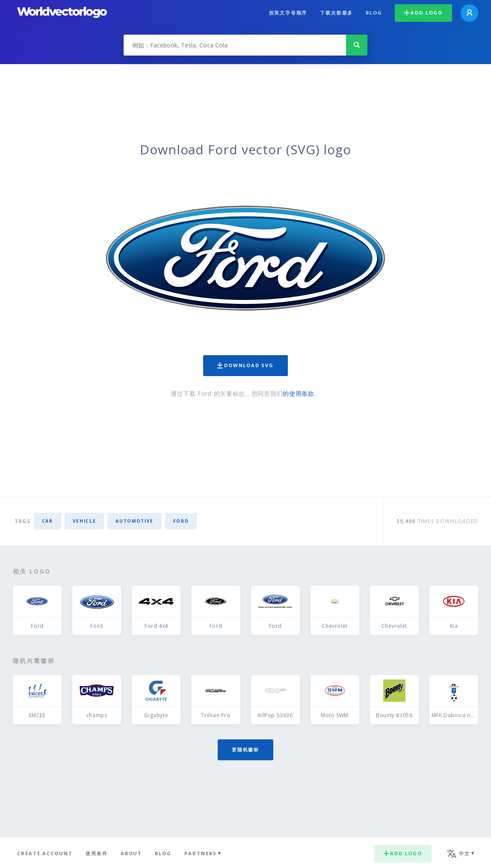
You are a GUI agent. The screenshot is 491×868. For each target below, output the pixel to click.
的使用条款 (299, 393)
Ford (181, 521)
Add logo (423, 13)
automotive (135, 521)
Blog (374, 13)
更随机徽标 (245, 749)
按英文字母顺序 (288, 13)
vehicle (84, 521)
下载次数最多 (336, 13)
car (47, 521)
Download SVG (245, 365)
